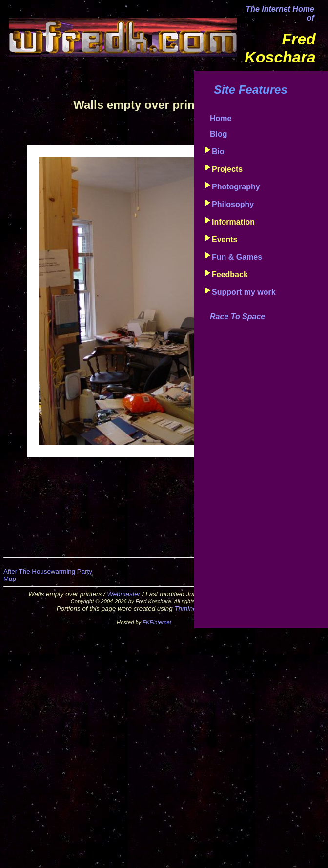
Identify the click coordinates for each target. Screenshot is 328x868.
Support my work (244, 292)
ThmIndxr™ (191, 609)
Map (10, 579)
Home (221, 118)
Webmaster (123, 594)
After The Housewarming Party (48, 571)
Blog (219, 134)
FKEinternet (157, 622)
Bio (218, 152)
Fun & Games (237, 257)
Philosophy (233, 204)
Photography (236, 187)
